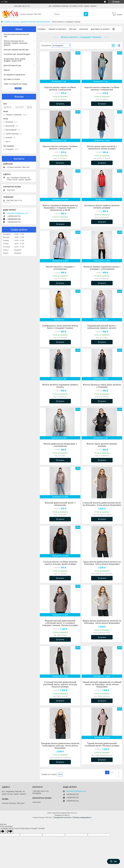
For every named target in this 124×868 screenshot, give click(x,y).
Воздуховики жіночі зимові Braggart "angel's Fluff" (15, 60)
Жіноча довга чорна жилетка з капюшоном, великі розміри (102, 148)
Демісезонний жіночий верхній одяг (36, 22)
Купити (61, 104)
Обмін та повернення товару (15, 84)
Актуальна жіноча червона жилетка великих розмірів (102, 207)
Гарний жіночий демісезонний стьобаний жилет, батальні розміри (102, 745)
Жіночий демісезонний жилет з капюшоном (60, 504)
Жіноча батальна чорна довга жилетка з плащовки (102, 386)
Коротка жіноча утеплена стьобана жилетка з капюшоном (60, 148)
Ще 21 (8, 141)
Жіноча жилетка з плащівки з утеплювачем (60, 268)
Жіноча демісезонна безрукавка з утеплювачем (60, 445)
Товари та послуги (12, 22)
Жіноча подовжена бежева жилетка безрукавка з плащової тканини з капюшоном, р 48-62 (60, 208)
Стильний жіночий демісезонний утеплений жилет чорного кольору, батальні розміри (60, 684)
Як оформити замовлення (14, 75)
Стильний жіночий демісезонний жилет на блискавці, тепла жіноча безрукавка (102, 504)
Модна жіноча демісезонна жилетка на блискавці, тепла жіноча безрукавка (102, 622)
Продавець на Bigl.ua (62, 815)
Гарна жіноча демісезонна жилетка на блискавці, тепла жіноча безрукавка (102, 563)
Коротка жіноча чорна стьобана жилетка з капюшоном (60, 89)
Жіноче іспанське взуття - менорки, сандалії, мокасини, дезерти (16, 43)
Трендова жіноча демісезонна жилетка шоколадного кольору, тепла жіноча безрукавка (60, 746)
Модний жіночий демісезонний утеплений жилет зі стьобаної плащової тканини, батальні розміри (60, 623)
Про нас (73, 29)
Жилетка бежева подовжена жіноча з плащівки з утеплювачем (102, 268)
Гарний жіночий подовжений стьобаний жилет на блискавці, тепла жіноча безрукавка (102, 684)
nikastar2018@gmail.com (18, 213)
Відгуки (7, 70)
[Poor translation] (9, 831)
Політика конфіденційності (82, 817)
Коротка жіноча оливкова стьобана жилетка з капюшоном (102, 89)
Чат (113, 861)
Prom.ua (74, 813)
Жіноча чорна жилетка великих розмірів (102, 445)
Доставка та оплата (100, 29)
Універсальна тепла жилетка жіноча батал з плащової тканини (60, 327)
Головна (42, 29)
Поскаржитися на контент (63, 817)
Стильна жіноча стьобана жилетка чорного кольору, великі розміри (60, 563)
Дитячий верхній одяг (13, 65)
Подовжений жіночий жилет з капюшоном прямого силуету (102, 327)
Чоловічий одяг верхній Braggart (17, 54)
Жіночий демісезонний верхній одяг (16, 35)
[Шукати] (86, 14)
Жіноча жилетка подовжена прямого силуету (60, 386)
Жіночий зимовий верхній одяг (16, 50)
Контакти (84, 29)
